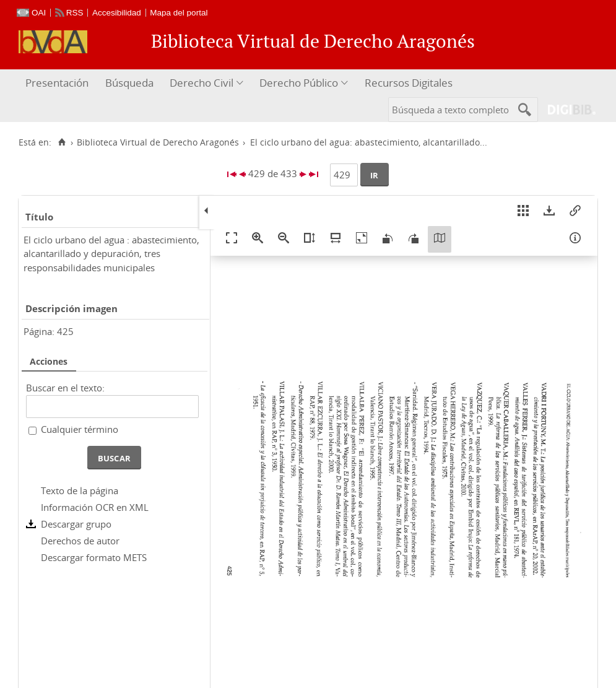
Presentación (57, 83)
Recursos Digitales (409, 83)
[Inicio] (62, 142)
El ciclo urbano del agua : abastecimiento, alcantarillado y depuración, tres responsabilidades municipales (111, 254)
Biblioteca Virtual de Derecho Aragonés (158, 142)
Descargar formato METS (94, 557)
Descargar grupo (76, 524)
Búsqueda (129, 83)
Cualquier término (80, 429)
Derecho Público (299, 83)
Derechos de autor (80, 541)
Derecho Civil (202, 83)
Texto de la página (80, 490)
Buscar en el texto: (65, 388)
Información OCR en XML (95, 507)
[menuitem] (59, 83)
